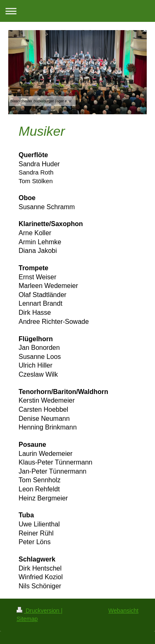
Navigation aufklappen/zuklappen (77, 11)
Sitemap (27, 619)
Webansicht (123, 611)
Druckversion (39, 611)
